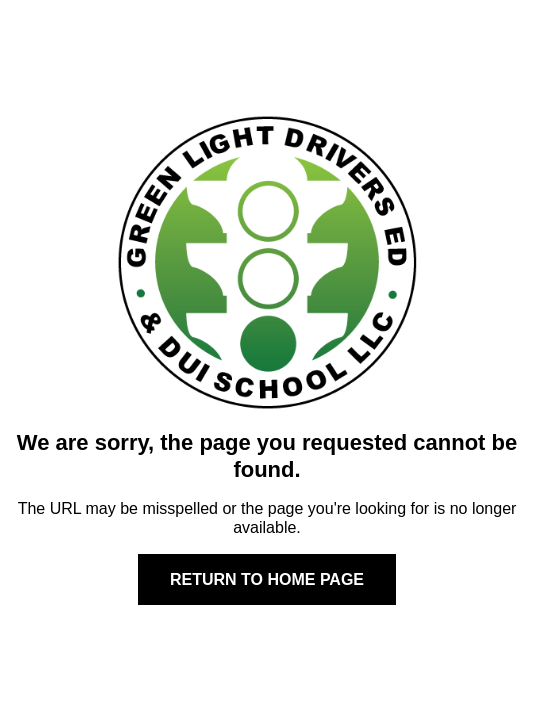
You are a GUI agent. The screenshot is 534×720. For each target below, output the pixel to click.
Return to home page (267, 579)
